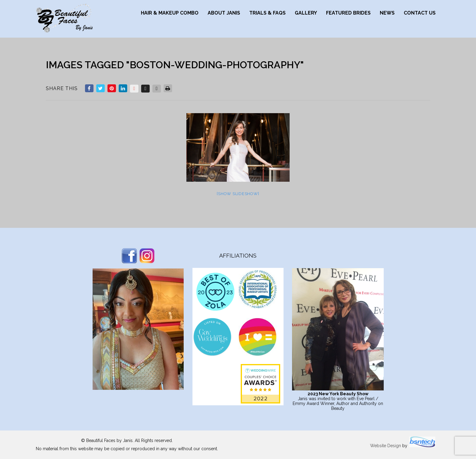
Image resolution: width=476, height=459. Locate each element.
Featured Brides (348, 13)
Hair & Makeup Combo (170, 13)
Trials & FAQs (267, 13)
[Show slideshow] (238, 194)
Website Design (386, 446)
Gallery (306, 13)
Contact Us (420, 13)
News (387, 13)
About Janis (224, 13)
